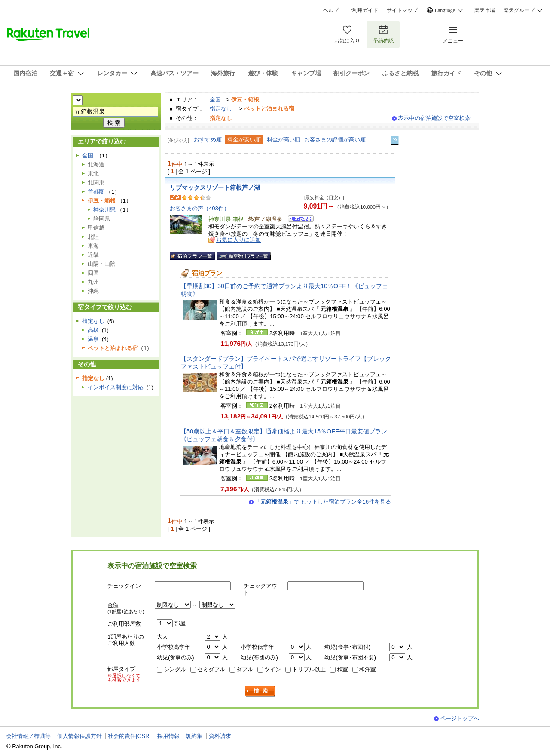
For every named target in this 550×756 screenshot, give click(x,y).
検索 (260, 691)
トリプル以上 (309, 669)
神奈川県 (104, 210)
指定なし (221, 109)
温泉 (93, 339)
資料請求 (220, 736)
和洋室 (368, 669)
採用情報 (168, 736)
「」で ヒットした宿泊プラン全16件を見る (323, 502)
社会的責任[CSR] (129, 736)
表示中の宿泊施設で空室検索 (434, 118)
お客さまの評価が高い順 (335, 140)
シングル (175, 669)
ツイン (273, 669)
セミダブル (211, 669)
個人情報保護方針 (79, 736)
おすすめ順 (208, 140)
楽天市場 (485, 10)
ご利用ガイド (363, 10)
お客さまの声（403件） (200, 208)
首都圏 (96, 192)
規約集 (194, 736)
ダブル (245, 669)
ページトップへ (460, 718)
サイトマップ (402, 10)
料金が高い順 (284, 140)
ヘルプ (331, 10)
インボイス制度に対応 (116, 387)
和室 (342, 669)
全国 (215, 100)
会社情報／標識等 (28, 736)
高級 (93, 330)
